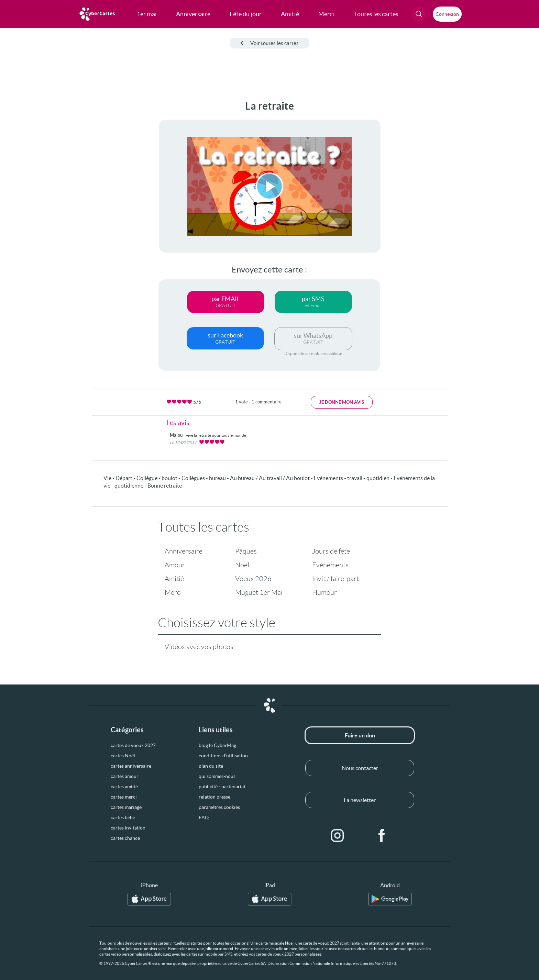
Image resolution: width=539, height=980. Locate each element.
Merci (173, 592)
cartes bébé (123, 817)
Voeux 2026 (253, 579)
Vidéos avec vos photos (199, 647)
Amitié (174, 579)
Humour (324, 592)
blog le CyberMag (217, 745)
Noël (242, 565)
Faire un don (360, 735)
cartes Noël (123, 756)
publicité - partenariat (222, 787)
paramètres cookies (219, 807)
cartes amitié (124, 787)
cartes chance (125, 838)
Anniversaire (184, 551)
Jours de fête (331, 551)
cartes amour (125, 776)
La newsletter (360, 800)
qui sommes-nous (217, 776)
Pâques (246, 551)
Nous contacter (360, 768)
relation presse (214, 797)
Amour (175, 565)
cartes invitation (128, 828)
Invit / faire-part (335, 579)
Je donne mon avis (342, 402)
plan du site (211, 766)
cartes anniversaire (131, 766)
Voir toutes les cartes (269, 43)
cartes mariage (126, 807)
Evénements (330, 565)
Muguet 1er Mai (259, 592)
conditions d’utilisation (223, 756)
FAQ (204, 817)
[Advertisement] (57, 203)
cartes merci (124, 797)
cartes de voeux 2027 (133, 745)
